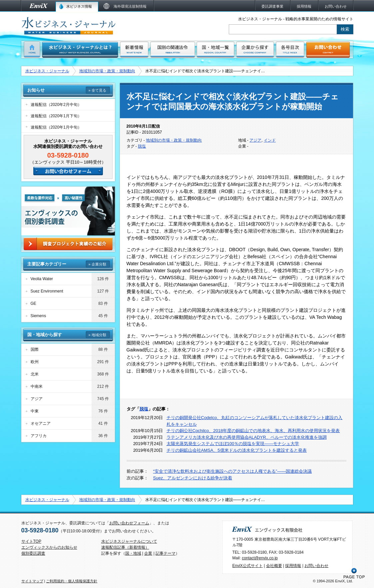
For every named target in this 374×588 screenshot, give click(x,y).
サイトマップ (32, 581)
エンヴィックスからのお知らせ (49, 547)
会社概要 (274, 566)
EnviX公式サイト (248, 566)
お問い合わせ (316, 566)
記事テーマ (166, 553)
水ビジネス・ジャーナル (47, 71)
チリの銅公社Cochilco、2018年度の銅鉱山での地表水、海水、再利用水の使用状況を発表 (253, 431)
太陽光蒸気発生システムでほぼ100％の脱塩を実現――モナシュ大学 (233, 444)
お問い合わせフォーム (129, 523)
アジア (255, 140)
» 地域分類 (97, 335)
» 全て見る (97, 90)
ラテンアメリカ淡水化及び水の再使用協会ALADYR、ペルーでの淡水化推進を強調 (247, 437)
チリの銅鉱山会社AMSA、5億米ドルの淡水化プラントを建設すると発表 (237, 450)
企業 (148, 553)
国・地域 (133, 553)
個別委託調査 (33, 553)
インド (270, 140)
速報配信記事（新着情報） (125, 547)
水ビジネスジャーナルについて (129, 541)
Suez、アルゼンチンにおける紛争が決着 (193, 478)
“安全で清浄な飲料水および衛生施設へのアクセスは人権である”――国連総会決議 (233, 471)
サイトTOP (31, 541)
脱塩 (142, 146)
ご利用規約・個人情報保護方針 (72, 581)
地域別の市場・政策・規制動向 (107, 71)
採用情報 (293, 566)
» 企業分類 (97, 264)
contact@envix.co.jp (260, 558)
